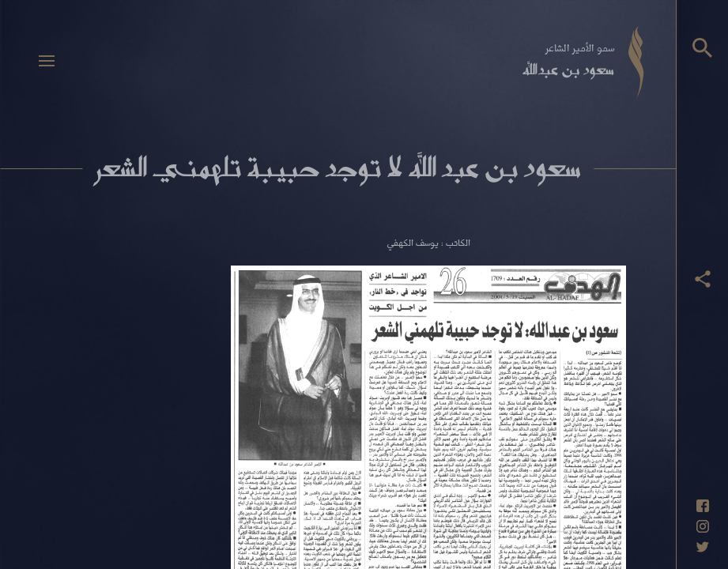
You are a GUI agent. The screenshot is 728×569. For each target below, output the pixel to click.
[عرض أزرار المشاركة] (703, 279)
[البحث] (702, 48)
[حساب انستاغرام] (703, 526)
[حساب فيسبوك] (703, 506)
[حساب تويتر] (703, 547)
